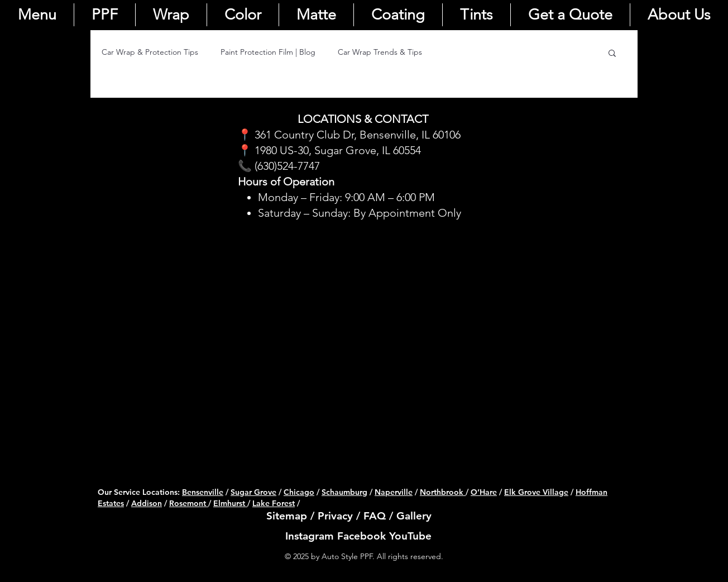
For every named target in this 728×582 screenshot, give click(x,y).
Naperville (394, 492)
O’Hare (484, 492)
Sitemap (287, 516)
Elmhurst (230, 503)
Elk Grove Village (536, 492)
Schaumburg (344, 492)
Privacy (335, 516)
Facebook (361, 536)
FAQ (375, 516)
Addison (147, 503)
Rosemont (189, 503)
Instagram (310, 536)
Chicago (299, 492)
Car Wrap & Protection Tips (150, 52)
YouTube (410, 536)
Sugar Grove (253, 492)
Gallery (414, 516)
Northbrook (442, 492)
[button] (612, 54)
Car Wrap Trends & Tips (380, 52)
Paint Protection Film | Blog (268, 52)
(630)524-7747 (287, 166)
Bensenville (203, 492)
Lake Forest (274, 503)
